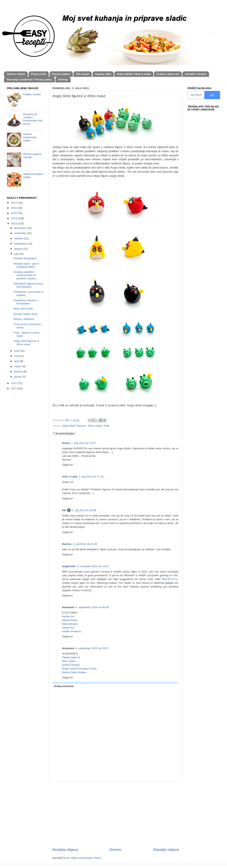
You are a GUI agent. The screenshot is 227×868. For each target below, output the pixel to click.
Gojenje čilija (103, 74)
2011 (14, 388)
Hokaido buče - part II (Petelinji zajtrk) (26, 265)
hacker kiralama (71, 631)
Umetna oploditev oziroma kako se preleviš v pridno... (26, 275)
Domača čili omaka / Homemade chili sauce (33, 119)
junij (17, 351)
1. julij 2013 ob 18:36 (84, 510)
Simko (66, 443)
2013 (14, 223)
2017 (14, 203)
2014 (14, 218)
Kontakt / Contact (196, 74)
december (21, 228)
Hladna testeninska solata (30, 137)
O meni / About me (168, 74)
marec (18, 366)
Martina (67, 544)
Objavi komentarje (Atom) (86, 858)
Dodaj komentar (64, 686)
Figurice (81, 426)
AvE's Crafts (70, 477)
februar (19, 372)
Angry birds (68, 426)
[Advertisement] (115, 814)
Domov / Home (16, 74)
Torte (106, 426)
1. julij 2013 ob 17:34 (91, 477)
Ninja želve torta (23, 309)
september (21, 244)
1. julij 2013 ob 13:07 (84, 443)
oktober (19, 238)
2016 (14, 208)
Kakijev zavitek (32, 94)
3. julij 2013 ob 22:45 (85, 544)
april (17, 361)
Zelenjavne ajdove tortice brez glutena (28, 285)
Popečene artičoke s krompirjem (26, 302)
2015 (14, 213)
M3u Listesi (69, 661)
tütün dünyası (70, 624)
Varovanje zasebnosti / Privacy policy (29, 80)
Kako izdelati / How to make (134, 74)
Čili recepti (83, 74)
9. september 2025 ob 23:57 (92, 648)
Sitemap (63, 80)
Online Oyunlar (71, 665)
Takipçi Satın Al (71, 657)
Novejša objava (65, 850)
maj (17, 356)
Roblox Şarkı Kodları (74, 672)
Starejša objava (166, 850)
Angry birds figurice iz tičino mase (26, 343)
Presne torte (39, 74)
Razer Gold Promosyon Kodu (79, 669)
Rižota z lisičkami (24, 319)
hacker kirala (70, 620)
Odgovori (67, 465)
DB (64, 510)
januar (18, 377)
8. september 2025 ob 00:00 (92, 607)
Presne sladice (61, 74)
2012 (14, 383)
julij (16, 254)
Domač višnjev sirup (26, 314)
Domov (115, 850)
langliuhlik (69, 566)
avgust (19, 249)
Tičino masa (95, 426)
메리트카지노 (170, 579)
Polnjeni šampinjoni (25, 258)
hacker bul (68, 616)
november (21, 233)
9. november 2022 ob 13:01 (93, 566)
